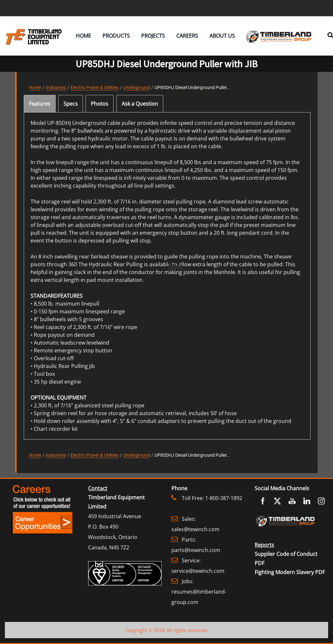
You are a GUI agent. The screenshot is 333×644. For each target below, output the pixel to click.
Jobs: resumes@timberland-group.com (199, 592)
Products (116, 36)
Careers (187, 36)
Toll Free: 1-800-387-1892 (212, 498)
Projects (153, 36)
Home (83, 36)
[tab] (40, 104)
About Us (222, 36)
